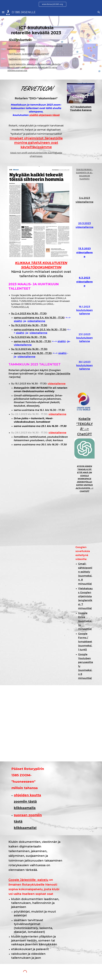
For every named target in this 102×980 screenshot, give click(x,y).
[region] (51, 4)
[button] (3, 12)
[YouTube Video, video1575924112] (84, 238)
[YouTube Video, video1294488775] (84, 352)
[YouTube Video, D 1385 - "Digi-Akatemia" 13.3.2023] (84, 267)
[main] (36, 34)
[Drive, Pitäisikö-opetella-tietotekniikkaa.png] (84, 519)
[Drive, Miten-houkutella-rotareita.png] (84, 536)
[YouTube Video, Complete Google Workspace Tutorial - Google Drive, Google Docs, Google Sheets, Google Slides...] (40, 528)
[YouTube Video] (84, 213)
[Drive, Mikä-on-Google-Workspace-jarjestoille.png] (84, 502)
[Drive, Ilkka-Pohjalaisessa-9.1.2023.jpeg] (51, 723)
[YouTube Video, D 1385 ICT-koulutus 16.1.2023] (84, 324)
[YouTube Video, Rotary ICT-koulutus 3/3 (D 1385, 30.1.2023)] (84, 379)
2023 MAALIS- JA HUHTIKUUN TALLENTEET (29, 54)
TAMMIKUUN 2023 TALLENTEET (23, 59)
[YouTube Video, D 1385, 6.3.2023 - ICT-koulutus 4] (84, 296)
